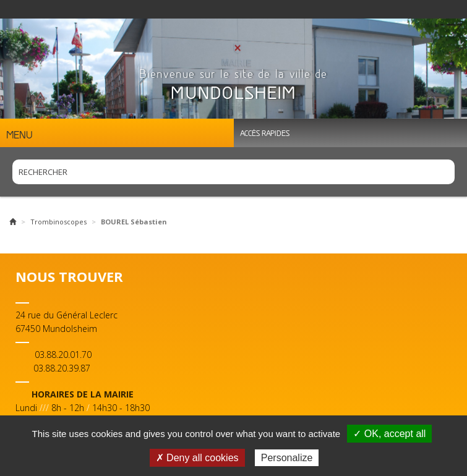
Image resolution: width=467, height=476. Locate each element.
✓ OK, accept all (389, 434)
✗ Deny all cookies (197, 458)
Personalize (287, 458)
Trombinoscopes (58, 222)
